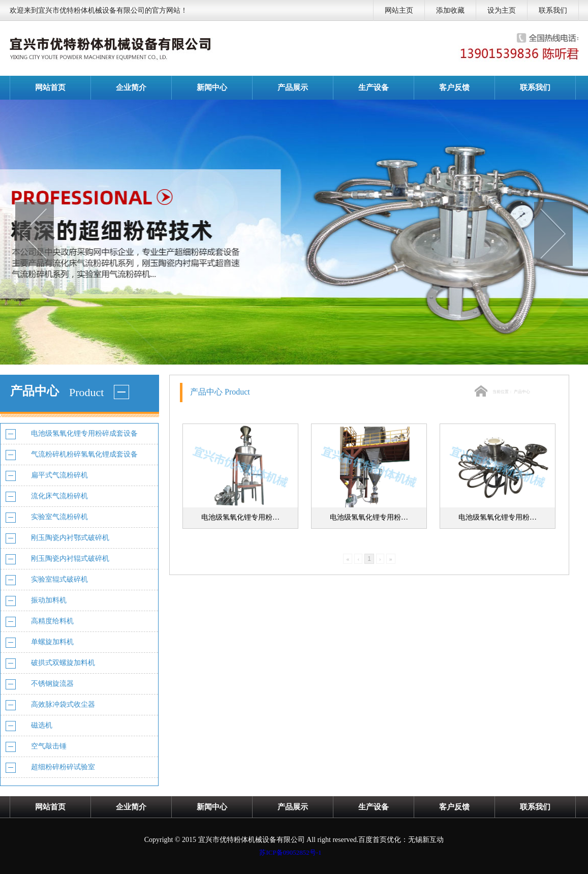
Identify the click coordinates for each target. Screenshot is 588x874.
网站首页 (50, 87)
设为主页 (502, 10)
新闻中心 (212, 87)
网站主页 (399, 10)
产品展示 (293, 87)
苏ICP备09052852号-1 (290, 852)
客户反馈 (454, 87)
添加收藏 (450, 10)
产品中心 (522, 392)
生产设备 (374, 87)
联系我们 (553, 10)
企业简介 (131, 87)
